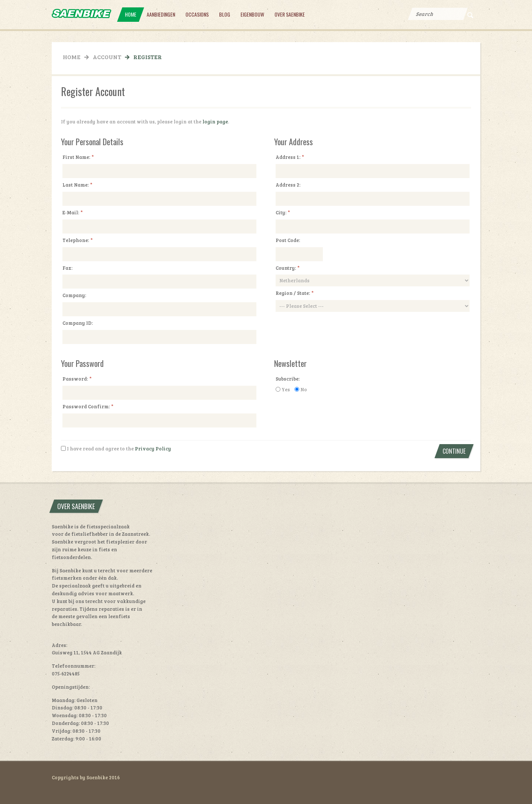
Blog (225, 14)
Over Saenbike (290, 14)
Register (148, 57)
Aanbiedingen (161, 14)
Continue (454, 451)
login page (215, 122)
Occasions (197, 14)
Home (131, 14)
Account (107, 57)
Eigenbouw (252, 14)
